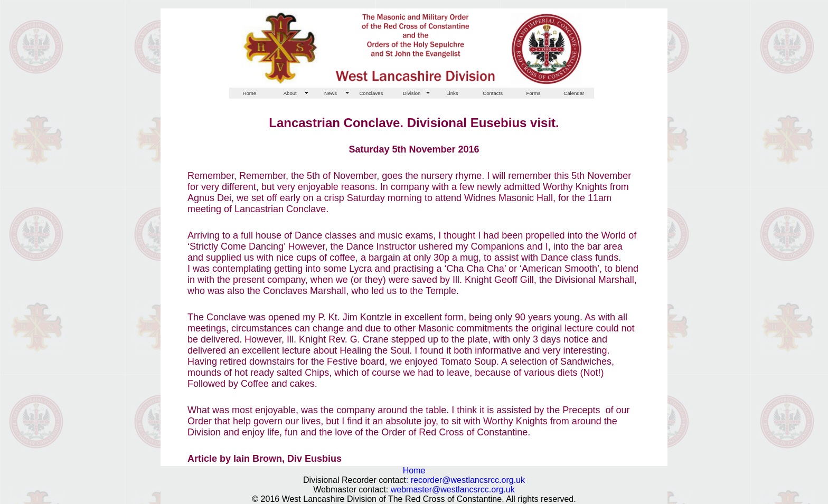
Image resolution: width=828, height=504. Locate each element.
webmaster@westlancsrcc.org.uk (453, 489)
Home (250, 93)
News (331, 93)
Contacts (493, 93)
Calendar (574, 93)
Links (452, 93)
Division (412, 93)
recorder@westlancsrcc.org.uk (468, 480)
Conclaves (371, 93)
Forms (533, 93)
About (290, 93)
